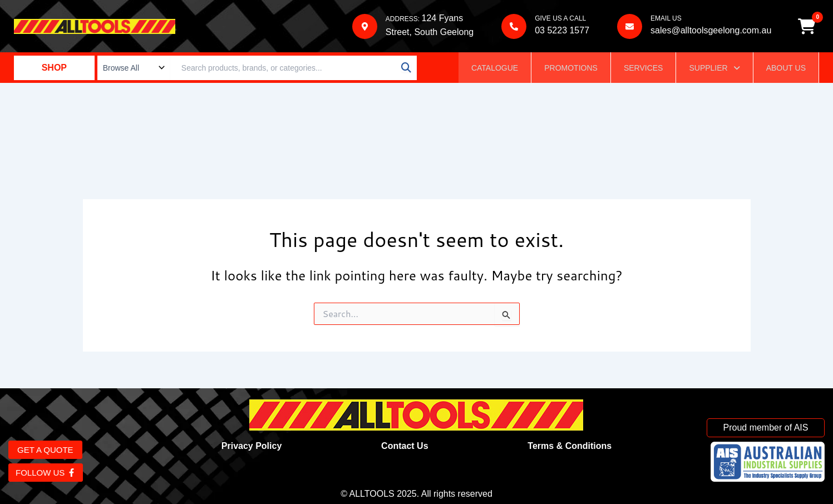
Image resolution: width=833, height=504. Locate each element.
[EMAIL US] (629, 27)
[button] (714, 69)
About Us (786, 69)
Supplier (714, 69)
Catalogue (495, 69)
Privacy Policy (252, 446)
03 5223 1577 (561, 31)
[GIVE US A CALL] (513, 27)
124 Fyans (442, 19)
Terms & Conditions (570, 446)
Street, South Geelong (429, 33)
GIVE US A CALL (560, 19)
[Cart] (807, 27)
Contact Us (405, 446)
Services (644, 69)
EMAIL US (666, 19)
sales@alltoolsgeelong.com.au (710, 31)
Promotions (571, 69)
